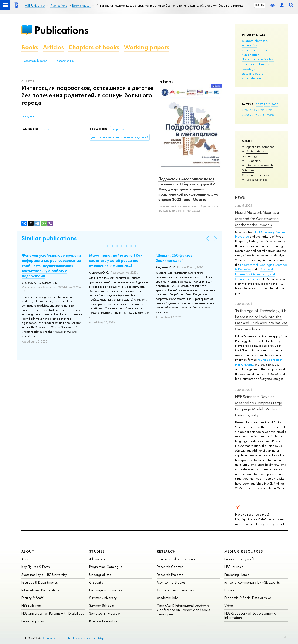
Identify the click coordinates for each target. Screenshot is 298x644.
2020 (245, 115)
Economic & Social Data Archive (248, 598)
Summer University (103, 598)
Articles (53, 47)
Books (30, 47)
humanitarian (251, 55)
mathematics (270, 64)
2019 (253, 115)
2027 (259, 104)
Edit (285, 637)
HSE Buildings (31, 605)
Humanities (254, 161)
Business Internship (103, 621)
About (28, 551)
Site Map (98, 638)
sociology (248, 69)
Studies (97, 551)
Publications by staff (239, 559)
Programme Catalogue (106, 567)
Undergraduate (100, 575)
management (251, 64)
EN (263, 5)
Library (229, 590)
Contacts (49, 638)
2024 (245, 110)
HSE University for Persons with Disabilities (53, 613)
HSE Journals (234, 567)
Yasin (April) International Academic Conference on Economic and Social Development (184, 610)
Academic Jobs (168, 598)
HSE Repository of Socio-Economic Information (250, 615)
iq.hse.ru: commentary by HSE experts (252, 582)
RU (257, 5)
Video (229, 605)
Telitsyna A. (28, 116)
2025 (275, 104)
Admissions (97, 559)
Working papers (147, 47)
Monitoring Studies (171, 582)
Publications (61, 30)
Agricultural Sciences (260, 147)
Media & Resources (244, 551)
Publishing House (237, 575)
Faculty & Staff (32, 598)
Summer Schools (101, 605)
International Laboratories (176, 559)
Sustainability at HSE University (44, 575)
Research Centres (170, 567)
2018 (261, 115)
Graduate (96, 582)
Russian (46, 129)
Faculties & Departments (39, 582)
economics (249, 45)
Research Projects (170, 575)
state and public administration (253, 76)
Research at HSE (65, 61)
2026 (267, 104)
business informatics (255, 41)
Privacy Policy (82, 638)
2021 (269, 110)
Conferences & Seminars (175, 590)
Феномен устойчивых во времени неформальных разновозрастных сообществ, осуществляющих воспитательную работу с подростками (52, 266)
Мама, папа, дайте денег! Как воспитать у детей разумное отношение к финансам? (116, 260)
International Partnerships (40, 590)
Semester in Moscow (105, 613)
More (270, 115)
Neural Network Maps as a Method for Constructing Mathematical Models (257, 218)
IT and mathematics (255, 59)
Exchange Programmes (105, 590)
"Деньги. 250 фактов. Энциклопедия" (174, 258)
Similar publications (49, 238)
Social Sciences (257, 180)
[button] (103, 246)
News (240, 198)
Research (166, 551)
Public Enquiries (32, 621)
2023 (253, 110)
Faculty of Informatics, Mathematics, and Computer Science (255, 274)
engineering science (256, 50)
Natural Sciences (258, 175)
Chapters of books (94, 47)
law (271, 59)
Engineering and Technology (255, 154)
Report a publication (35, 61)
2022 (261, 110)
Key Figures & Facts (36, 567)
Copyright (64, 638)
